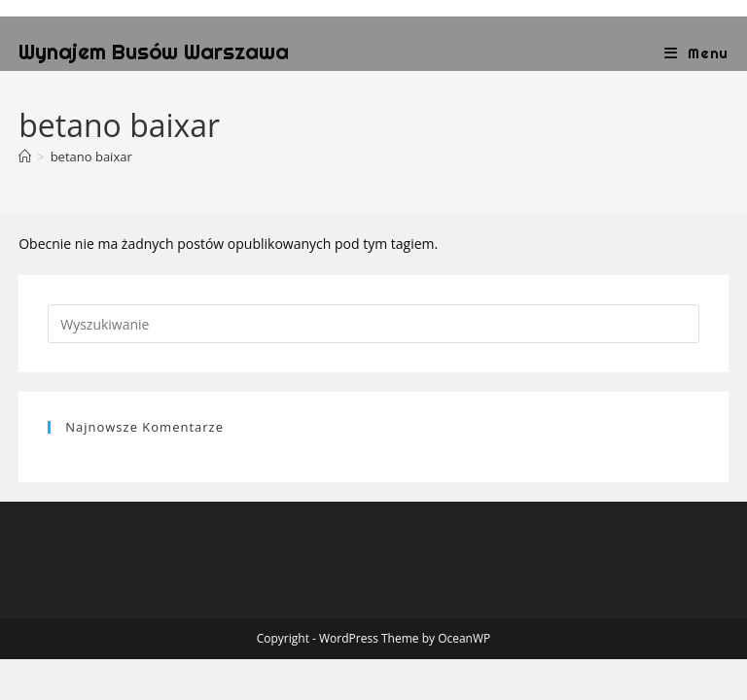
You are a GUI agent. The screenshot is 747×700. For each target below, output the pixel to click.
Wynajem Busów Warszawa (154, 52)
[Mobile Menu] (696, 53)
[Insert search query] (373, 324)
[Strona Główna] (25, 157)
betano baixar (91, 157)
